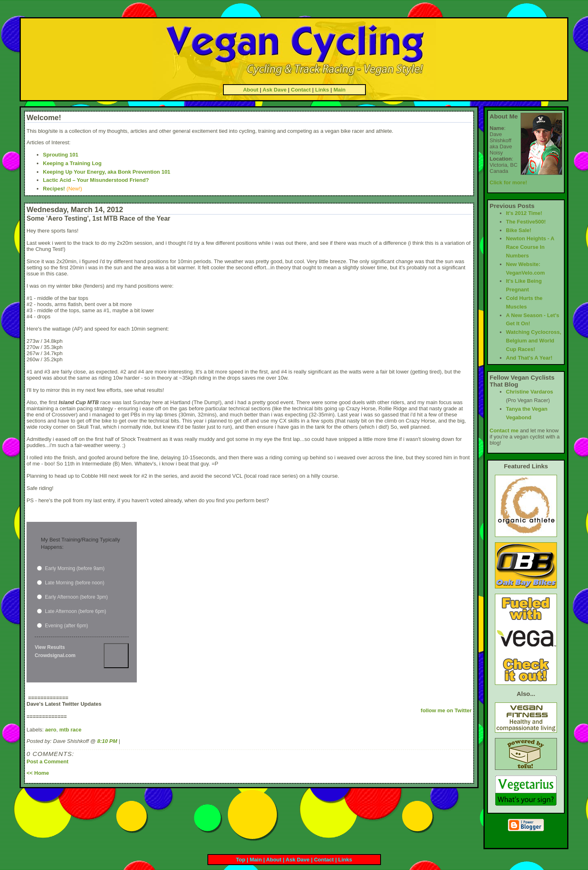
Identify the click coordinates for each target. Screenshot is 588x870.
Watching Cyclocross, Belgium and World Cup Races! (533, 341)
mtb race (70, 730)
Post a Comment (48, 762)
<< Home (38, 773)
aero (51, 730)
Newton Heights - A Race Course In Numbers (530, 247)
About (251, 90)
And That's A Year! (529, 358)
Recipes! (54, 189)
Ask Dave (275, 90)
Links (322, 90)
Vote (116, 656)
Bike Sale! (519, 230)
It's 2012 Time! (524, 213)
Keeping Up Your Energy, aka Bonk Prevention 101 (107, 172)
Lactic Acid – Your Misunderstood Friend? (96, 180)
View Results (50, 647)
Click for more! (508, 182)
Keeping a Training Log (72, 163)
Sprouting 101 (61, 155)
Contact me (504, 431)
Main (340, 90)
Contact (301, 90)
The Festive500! (526, 222)
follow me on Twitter (446, 710)
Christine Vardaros (530, 392)
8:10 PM (107, 741)
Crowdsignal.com (55, 655)
